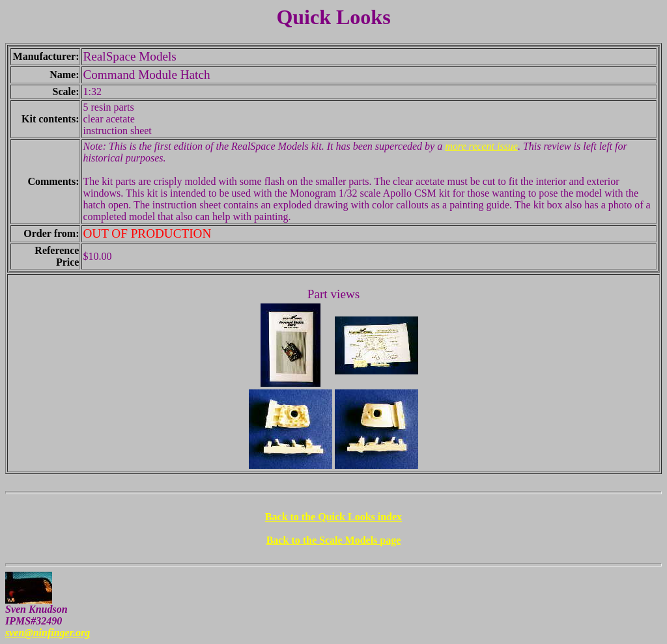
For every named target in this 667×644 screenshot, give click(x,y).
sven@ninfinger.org (48, 633)
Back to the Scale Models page (334, 540)
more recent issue (481, 146)
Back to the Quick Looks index (333, 517)
